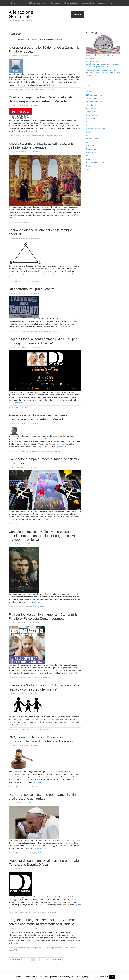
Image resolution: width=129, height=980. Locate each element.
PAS (16, 950)
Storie (113, 3)
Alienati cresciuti (92, 105)
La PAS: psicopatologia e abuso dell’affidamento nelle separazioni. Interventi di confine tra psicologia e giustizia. (102, 64)
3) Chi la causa (54, 3)
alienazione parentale (51, 331)
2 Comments (33, 105)
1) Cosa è (22, 3)
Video (88, 169)
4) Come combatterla (71, 3)
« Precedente (15, 959)
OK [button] (112, 977)
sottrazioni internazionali (95, 162)
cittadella (74, 948)
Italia (45, 90)
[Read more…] (51, 85)
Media (17, 408)
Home (13, 3)
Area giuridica (102, 3)
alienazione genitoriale (49, 912)
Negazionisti (51, 90)
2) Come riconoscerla (37, 3)
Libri (88, 135)
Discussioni (39, 90)
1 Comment (32, 468)
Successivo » (56, 959)
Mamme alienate (92, 139)
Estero (89, 122)
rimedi (88, 156)
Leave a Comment (35, 152)
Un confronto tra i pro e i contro (32, 289)
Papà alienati (46, 948)
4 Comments (35, 424)
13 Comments (35, 293)
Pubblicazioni (47, 678)
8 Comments (33, 869)
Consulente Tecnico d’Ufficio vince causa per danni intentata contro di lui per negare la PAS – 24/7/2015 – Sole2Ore (44, 536)
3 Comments (35, 56)
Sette (88, 159)
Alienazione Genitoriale (21, 14)
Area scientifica (88, 3)
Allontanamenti (92, 108)
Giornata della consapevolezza (98, 129)
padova (11, 950)
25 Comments (32, 928)
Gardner (89, 125)
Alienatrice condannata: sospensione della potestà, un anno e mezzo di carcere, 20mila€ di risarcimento (103, 73)
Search (78, 15)
